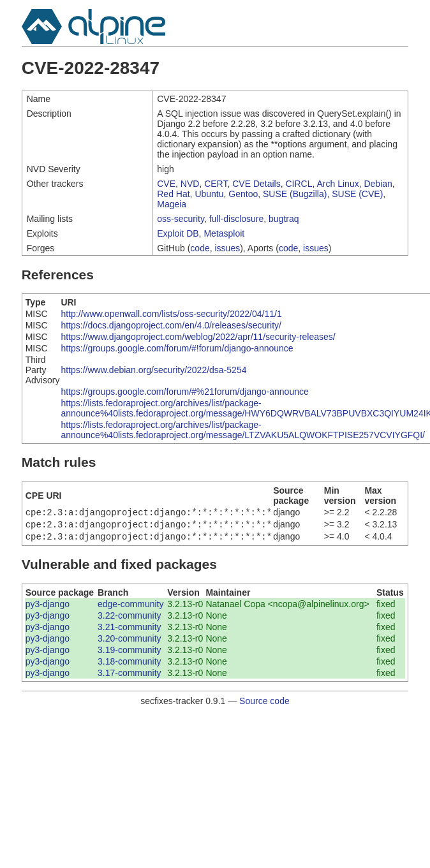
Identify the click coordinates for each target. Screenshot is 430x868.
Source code (264, 705)
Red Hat (173, 194)
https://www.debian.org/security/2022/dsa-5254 (153, 370)
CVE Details (256, 184)
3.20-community (130, 642)
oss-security (181, 219)
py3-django (48, 608)
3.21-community (130, 631)
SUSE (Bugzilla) (295, 194)
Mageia (172, 204)
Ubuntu (209, 194)
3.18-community (130, 665)
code (200, 248)
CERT (216, 184)
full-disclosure (237, 219)
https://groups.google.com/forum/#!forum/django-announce (177, 348)
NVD (190, 184)
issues (228, 248)
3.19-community (130, 654)
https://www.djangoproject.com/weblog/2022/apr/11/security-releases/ (198, 337)
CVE (166, 184)
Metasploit (224, 233)
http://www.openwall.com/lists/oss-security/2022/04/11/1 (171, 314)
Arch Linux (338, 184)
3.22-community (130, 619)
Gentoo (243, 194)
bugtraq (284, 219)
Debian (378, 184)
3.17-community (130, 677)
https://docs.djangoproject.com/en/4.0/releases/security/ (171, 325)
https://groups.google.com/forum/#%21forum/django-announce (184, 392)
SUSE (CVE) (357, 194)
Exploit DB (178, 233)
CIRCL (299, 184)
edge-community (131, 608)
